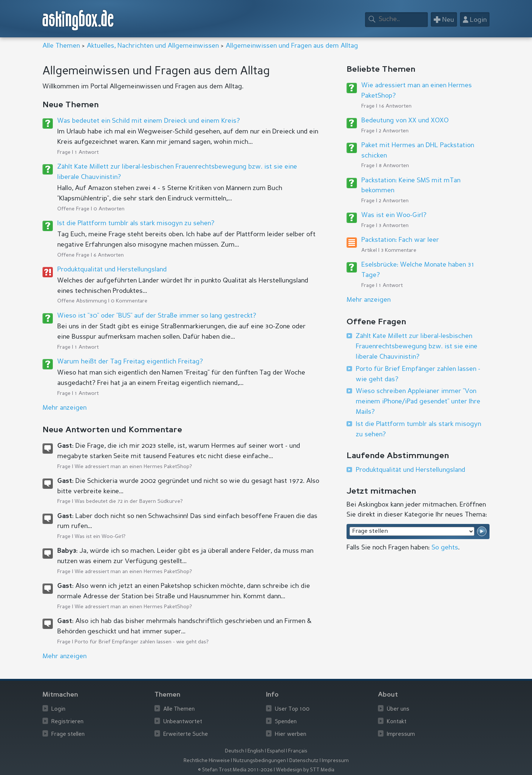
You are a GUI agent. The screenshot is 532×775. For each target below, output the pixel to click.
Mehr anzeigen (369, 300)
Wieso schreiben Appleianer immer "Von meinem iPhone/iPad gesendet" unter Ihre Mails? (418, 402)
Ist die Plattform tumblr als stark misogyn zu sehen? (136, 223)
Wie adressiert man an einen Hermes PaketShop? (133, 467)
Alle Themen (61, 46)
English (256, 751)
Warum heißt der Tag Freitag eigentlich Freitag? (130, 362)
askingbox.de (78, 20)
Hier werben (291, 735)
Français (298, 751)
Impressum (401, 735)
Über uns (398, 709)
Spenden (286, 722)
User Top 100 (292, 709)
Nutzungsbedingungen (260, 761)
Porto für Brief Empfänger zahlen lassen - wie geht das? (142, 642)
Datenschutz (304, 761)
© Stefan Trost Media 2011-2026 (235, 770)
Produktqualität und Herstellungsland (112, 270)
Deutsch (235, 751)
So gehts (445, 548)
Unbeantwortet (183, 722)
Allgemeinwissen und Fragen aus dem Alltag (292, 46)
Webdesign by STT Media (305, 770)
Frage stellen (68, 735)
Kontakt (397, 722)
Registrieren (67, 722)
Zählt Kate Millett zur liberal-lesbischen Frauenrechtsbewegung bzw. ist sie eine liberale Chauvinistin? (417, 346)
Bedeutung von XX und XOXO (405, 121)
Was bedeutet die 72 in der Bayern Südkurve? (129, 501)
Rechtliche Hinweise (207, 761)
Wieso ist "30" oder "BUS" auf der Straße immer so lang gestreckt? (157, 316)
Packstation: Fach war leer (400, 240)
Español (276, 751)
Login (58, 709)
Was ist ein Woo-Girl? (100, 537)
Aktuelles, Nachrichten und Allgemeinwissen (153, 46)
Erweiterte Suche (186, 735)
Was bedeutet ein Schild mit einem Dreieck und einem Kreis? (149, 121)
